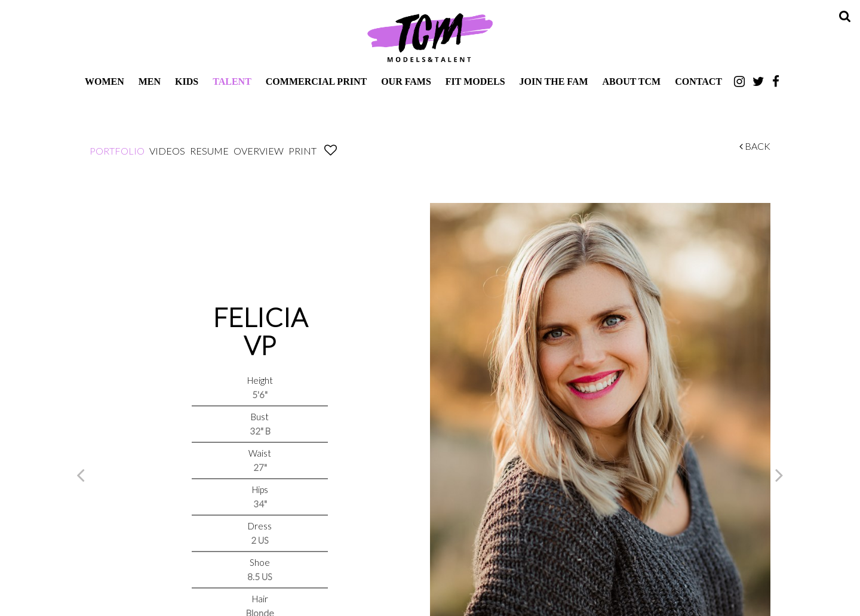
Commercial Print (316, 81)
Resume (209, 151)
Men (150, 81)
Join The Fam (554, 81)
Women (105, 81)
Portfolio (117, 151)
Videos (167, 151)
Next (779, 475)
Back (755, 146)
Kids (187, 81)
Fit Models (475, 81)
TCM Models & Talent (430, 37)
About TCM (632, 81)
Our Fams (406, 81)
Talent (232, 81)
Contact (698, 81)
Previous (81, 475)
